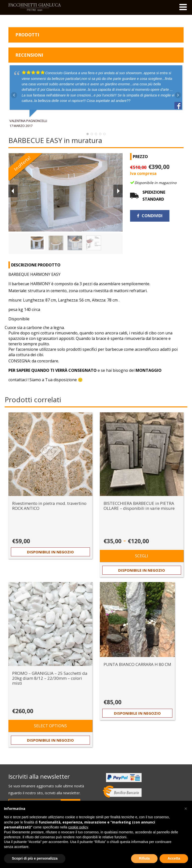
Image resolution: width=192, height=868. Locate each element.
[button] (186, 809)
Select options (50, 726)
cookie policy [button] (78, 827)
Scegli (142, 556)
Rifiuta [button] (144, 858)
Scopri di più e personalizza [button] (35, 858)
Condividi (150, 216)
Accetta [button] (174, 858)
